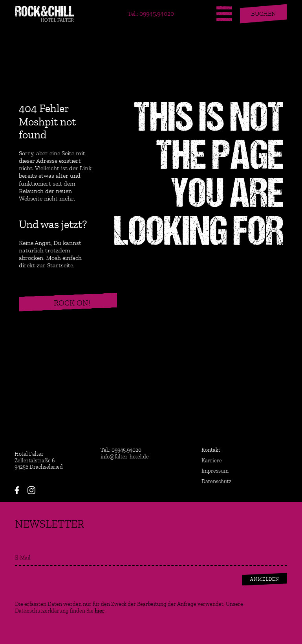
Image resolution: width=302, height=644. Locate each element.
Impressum (215, 471)
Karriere (212, 461)
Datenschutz (216, 482)
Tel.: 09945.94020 (151, 14)
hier (100, 611)
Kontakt (211, 450)
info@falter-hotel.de (125, 457)
